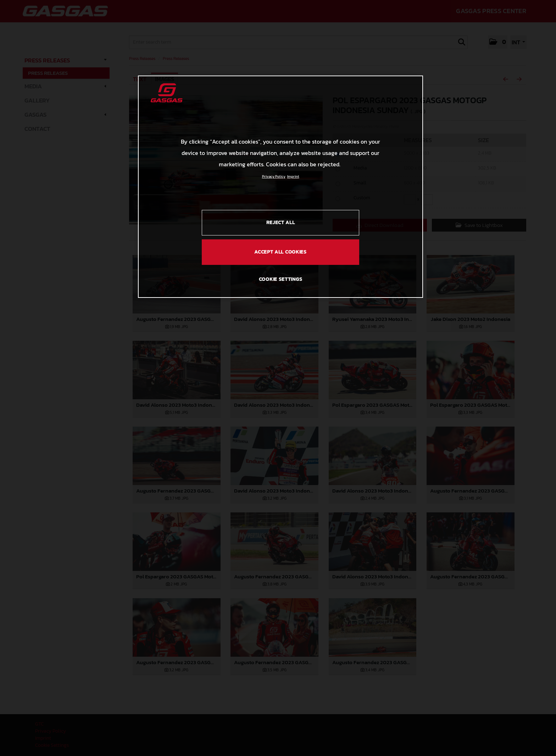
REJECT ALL (281, 223)
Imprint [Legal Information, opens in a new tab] (293, 176)
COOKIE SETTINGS (281, 279)
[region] (280, 187)
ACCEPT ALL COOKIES (280, 252)
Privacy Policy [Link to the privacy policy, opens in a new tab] (274, 176)
